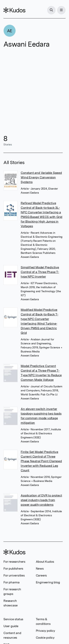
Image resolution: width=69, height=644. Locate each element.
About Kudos (45, 562)
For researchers (14, 562)
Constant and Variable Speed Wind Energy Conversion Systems (41, 177)
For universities (14, 575)
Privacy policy (45, 631)
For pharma (11, 582)
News (40, 569)
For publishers (13, 569)
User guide (11, 626)
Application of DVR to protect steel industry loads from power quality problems (41, 500)
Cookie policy (45, 638)
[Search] (51, 10)
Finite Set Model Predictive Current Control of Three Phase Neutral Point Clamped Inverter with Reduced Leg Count (41, 461)
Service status (13, 619)
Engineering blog (48, 582)
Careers (41, 575)
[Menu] (61, 10)
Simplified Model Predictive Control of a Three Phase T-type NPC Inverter (40, 272)
